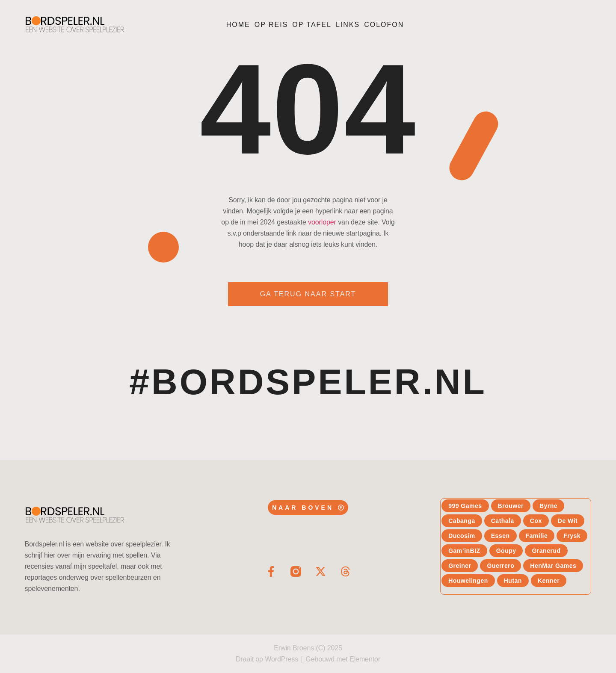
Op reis (271, 25)
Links (348, 25)
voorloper (322, 222)
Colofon (384, 25)
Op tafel (312, 25)
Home (238, 25)
